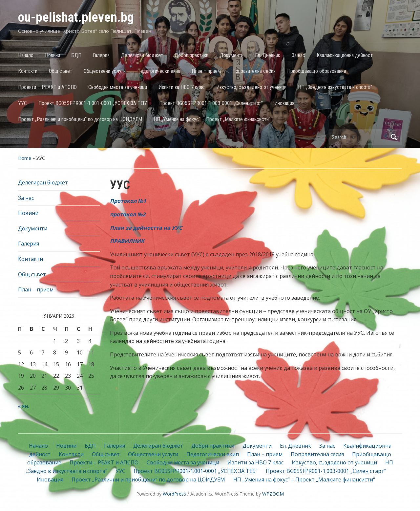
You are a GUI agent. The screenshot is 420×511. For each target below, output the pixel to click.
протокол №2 (128, 214)
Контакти (28, 71)
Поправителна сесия (254, 71)
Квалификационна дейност (345, 55)
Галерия (101, 55)
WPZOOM (273, 494)
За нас (298, 55)
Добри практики (191, 55)
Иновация (284, 103)
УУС (22, 103)
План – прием (206, 71)
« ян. (23, 406)
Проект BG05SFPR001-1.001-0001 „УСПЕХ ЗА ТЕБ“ (93, 103)
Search (394, 137)
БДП (76, 55)
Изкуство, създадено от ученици (251, 87)
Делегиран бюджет (142, 55)
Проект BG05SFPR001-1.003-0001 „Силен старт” (211, 103)
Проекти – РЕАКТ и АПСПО (47, 87)
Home (25, 158)
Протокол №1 (128, 201)
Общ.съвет (61, 71)
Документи (232, 55)
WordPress (174, 494)
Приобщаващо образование (317, 71)
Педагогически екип (159, 71)
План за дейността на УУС (146, 228)
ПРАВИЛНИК (127, 241)
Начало (26, 55)
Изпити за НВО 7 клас (182, 87)
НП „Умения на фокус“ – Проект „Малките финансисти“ (212, 119)
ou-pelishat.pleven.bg (76, 17)
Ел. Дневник (268, 55)
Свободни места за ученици (118, 87)
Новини (52, 55)
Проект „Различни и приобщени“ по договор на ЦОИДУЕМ (80, 119)
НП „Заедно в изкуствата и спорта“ (335, 87)
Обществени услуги (105, 71)
